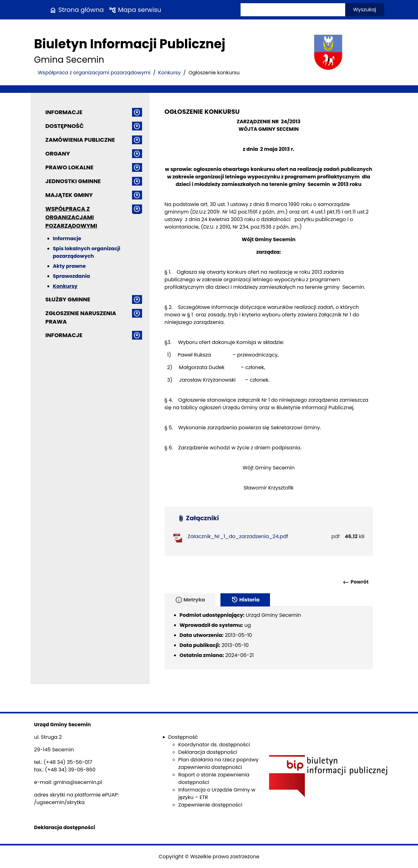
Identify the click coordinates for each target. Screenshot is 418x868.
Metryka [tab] (190, 600)
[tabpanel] (269, 638)
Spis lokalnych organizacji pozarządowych (87, 252)
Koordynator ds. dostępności (214, 745)
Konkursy (169, 73)
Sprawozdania (72, 276)
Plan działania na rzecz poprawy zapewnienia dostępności (219, 763)
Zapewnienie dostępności (210, 805)
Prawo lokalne (70, 167)
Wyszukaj (365, 10)
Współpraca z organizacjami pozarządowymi (94, 73)
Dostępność (65, 126)
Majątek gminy (69, 195)
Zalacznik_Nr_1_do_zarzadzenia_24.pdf (238, 536)
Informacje (64, 112)
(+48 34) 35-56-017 (68, 762)
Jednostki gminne (73, 181)
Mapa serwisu (135, 10)
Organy (58, 153)
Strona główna (77, 10)
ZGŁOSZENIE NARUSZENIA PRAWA (81, 317)
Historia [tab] (245, 600)
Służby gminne (68, 299)
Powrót (355, 582)
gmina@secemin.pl (78, 782)
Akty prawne (69, 266)
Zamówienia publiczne (80, 140)
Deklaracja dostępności (208, 752)
